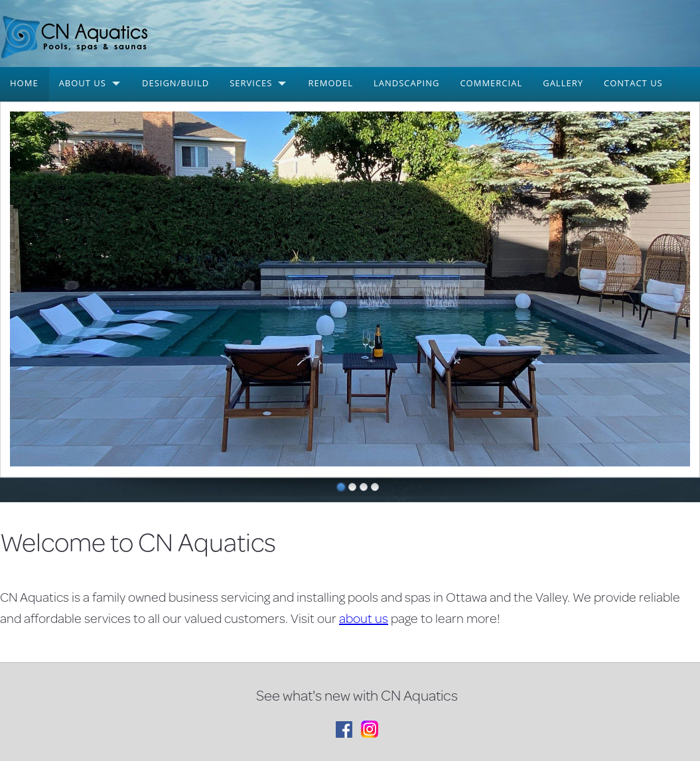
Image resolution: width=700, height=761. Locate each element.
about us (364, 618)
